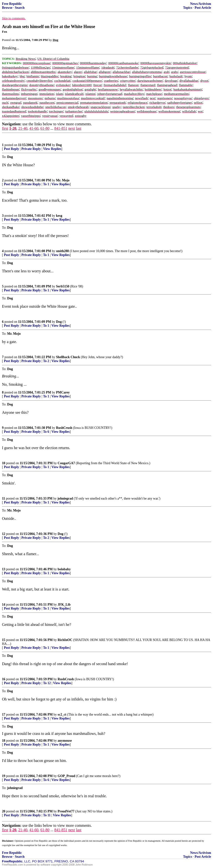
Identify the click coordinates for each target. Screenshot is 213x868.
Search (20, 8)
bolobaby (64, 569)
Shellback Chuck (68, 357)
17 (4, 715)
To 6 (46, 432)
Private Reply (31, 149)
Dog (59, 145)
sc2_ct (62, 715)
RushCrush (64, 428)
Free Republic (12, 4)
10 (4, 463)
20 (4, 811)
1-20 (13, 128)
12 (4, 534)
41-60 (34, 128)
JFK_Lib (64, 605)
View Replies (52, 149)
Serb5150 (63, 286)
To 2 (46, 361)
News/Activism (201, 4)
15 (4, 640)
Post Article (203, 8)
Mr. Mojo (63, 180)
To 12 (47, 683)
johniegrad (65, 498)
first (5, 128)
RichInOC (65, 640)
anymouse (65, 741)
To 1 (46, 184)
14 (4, 605)
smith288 (62, 251)
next (72, 128)
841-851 (61, 128)
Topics (188, 8)
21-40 (23, 128)
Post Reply (11, 149)
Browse (7, 8)
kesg (59, 216)
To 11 (47, 815)
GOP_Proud (66, 776)
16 (4, 679)
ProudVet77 (66, 811)
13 (4, 569)
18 (4, 741)
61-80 (45, 128)
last (79, 128)
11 (4, 498)
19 (4, 776)
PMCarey (63, 392)
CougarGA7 (66, 463)
